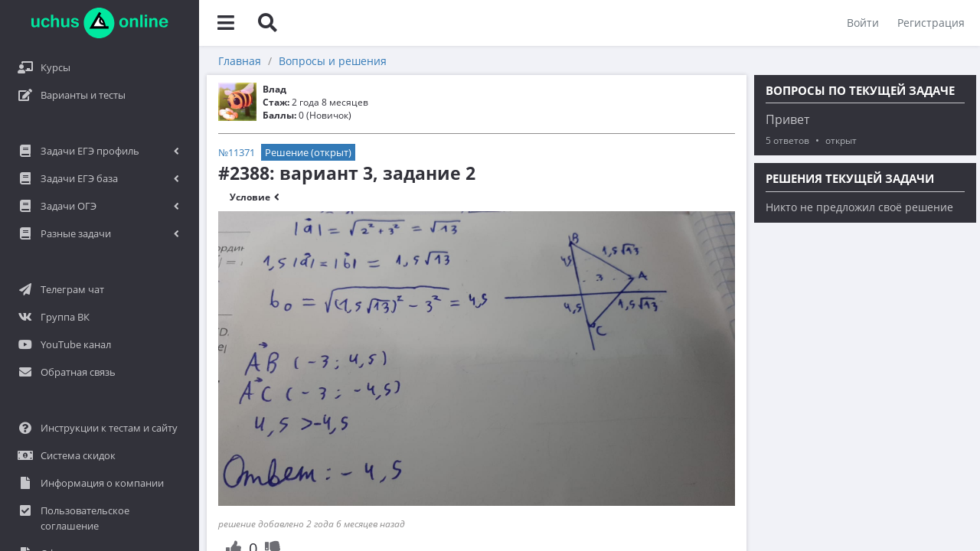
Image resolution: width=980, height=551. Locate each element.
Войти (863, 23)
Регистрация (931, 23)
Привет (787, 119)
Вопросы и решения (333, 61)
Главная (240, 61)
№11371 (237, 152)
